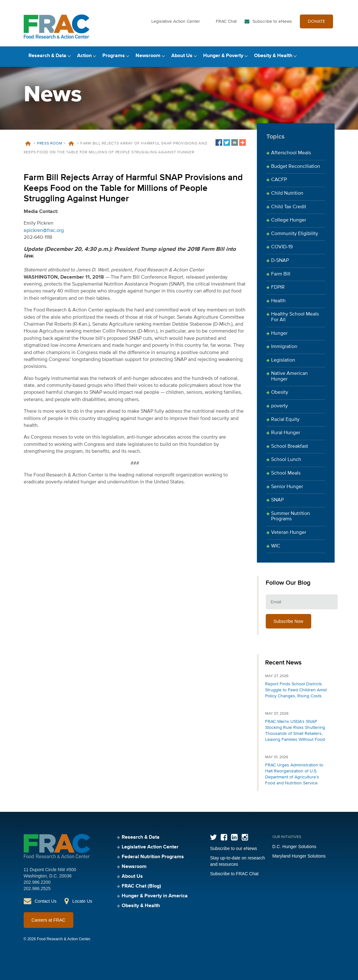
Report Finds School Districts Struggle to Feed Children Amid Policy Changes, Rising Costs (296, 690)
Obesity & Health (273, 56)
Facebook (224, 837)
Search (329, 56)
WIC (276, 546)
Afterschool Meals (291, 153)
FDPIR (278, 287)
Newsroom (148, 56)
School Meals (286, 473)
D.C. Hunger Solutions (294, 847)
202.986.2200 (37, 882)
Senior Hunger (287, 487)
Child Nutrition (287, 193)
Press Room (50, 144)
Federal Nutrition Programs (153, 857)
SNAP (277, 500)
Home (28, 144)
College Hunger (289, 220)
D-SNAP (280, 261)
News (71, 144)
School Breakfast (290, 446)
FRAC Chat (226, 21)
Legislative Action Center (176, 21)
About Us (182, 56)
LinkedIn (234, 837)
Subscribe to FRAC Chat (234, 874)
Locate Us (82, 901)
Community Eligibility (295, 234)
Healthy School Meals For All (295, 317)
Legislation (283, 360)
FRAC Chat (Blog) (141, 886)
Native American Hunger (289, 376)
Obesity (280, 393)
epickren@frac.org (44, 231)
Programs (114, 56)
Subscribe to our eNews (234, 848)
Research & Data (47, 56)
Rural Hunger (286, 433)
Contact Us (46, 901)
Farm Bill (281, 274)
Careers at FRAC (49, 920)
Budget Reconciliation (296, 167)
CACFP (279, 180)
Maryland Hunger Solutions (299, 856)
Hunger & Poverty (223, 56)
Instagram (245, 837)
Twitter (213, 837)
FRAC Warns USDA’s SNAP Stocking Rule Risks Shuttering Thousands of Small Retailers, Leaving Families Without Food (295, 731)
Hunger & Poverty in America (155, 896)
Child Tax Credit (289, 207)
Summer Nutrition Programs (291, 517)
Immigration (284, 347)
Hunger (279, 334)
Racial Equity (285, 420)
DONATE (316, 21)
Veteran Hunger (289, 533)
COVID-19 (282, 247)
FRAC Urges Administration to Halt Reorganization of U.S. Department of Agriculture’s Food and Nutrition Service (294, 774)
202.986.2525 (37, 888)
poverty (279, 406)
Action (84, 56)
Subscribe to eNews (272, 21)
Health (278, 301)
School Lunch (286, 460)
